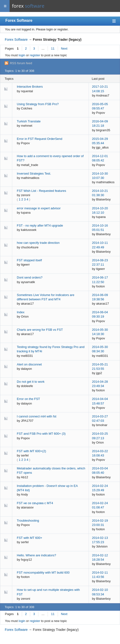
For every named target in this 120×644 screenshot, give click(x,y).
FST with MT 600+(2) (31, 451)
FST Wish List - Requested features (41, 191)
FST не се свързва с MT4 (35, 503)
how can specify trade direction (38, 243)
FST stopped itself (29, 260)
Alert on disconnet (29, 364)
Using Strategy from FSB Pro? (38, 104)
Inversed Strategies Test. (34, 174)
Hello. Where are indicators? (36, 555)
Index (21, 312)
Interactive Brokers (30, 87)
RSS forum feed (21, 63)
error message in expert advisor (39, 208)
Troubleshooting (28, 521)
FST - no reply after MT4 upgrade (40, 225)
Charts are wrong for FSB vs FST (40, 330)
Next (64, 48)
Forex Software (19, 20)
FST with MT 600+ (29, 538)
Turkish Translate (29, 121)
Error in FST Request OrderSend (40, 139)
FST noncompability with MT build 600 (43, 573)
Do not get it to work (31, 382)
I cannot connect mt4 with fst (37, 416)
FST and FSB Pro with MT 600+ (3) (41, 434)
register (35, 55)
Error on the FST (28, 399)
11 (53, 48)
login (22, 55)
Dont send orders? (30, 277)
